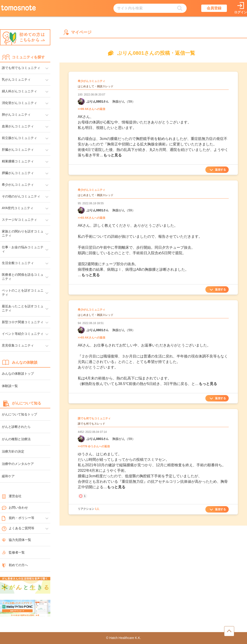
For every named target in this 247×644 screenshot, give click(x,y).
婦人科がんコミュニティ (19, 91)
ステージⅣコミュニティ (19, 220)
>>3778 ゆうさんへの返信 (94, 446)
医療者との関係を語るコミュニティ (23, 277)
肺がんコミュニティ (16, 115)
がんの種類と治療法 (16, 439)
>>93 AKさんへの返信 (91, 218)
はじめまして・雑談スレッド (96, 86)
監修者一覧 (13, 552)
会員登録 (214, 8)
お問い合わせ (15, 508)
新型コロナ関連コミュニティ (23, 322)
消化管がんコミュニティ (19, 103)
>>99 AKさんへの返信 (91, 109)
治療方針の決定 (13, 451)
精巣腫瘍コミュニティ (18, 161)
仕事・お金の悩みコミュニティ (23, 249)
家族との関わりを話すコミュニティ (23, 233)
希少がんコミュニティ (18, 185)
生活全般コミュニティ (18, 263)
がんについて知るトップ (19, 414)
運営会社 (12, 496)
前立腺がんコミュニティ (19, 138)
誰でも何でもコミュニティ (21, 68)
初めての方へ (15, 565)
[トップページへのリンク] (18, 8)
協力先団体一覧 (16, 540)
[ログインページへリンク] (241, 8)
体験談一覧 (10, 386)
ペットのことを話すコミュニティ (23, 292)
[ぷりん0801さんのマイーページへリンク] (81, 101)
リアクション (89, 509)
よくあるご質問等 (18, 528)
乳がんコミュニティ (16, 79)
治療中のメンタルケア (18, 464)
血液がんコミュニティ (18, 126)
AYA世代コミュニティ (18, 208)
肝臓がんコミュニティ (18, 150)
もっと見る (113, 155)
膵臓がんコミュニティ (18, 173)
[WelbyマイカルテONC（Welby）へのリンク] (25, 609)
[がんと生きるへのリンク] (25, 586)
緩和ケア (8, 476)
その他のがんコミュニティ (21, 196)
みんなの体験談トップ (18, 374)
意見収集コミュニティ (18, 345)
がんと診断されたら (16, 427)
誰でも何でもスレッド (91, 424)
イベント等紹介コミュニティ (23, 334)
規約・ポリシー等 (18, 518)
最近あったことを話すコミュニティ (23, 308)
